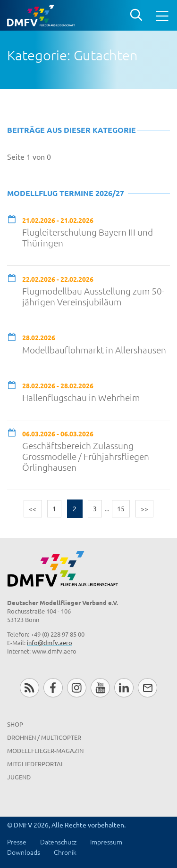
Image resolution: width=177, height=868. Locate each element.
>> (144, 508)
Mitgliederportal (36, 764)
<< (33, 508)
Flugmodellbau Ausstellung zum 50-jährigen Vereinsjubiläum (93, 296)
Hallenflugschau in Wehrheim (81, 397)
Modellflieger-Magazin (45, 750)
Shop (15, 724)
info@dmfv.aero (50, 643)
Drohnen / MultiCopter (44, 737)
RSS (29, 688)
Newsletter (147, 688)
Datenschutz (58, 842)
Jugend (19, 777)
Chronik (65, 852)
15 (121, 508)
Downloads (24, 852)
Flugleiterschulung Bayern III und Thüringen (88, 237)
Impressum (106, 842)
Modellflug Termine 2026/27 (66, 193)
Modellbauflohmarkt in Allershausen (94, 350)
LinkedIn (124, 688)
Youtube (100, 688)
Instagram (77, 688)
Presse (17, 842)
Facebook (53, 688)
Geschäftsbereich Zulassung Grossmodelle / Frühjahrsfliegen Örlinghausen (86, 456)
